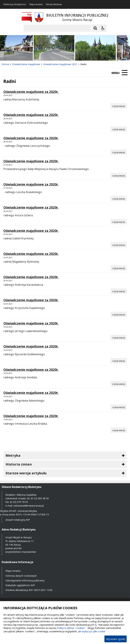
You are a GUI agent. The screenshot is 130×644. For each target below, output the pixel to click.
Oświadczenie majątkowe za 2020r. (31, 92)
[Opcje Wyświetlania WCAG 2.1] (103, 28)
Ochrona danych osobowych (21, 576)
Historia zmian (19, 464)
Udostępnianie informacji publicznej (25, 580)
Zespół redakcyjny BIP (18, 520)
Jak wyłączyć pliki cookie (92, 631)
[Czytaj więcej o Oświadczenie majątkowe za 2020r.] (119, 106)
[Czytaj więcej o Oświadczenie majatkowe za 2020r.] (119, 291)
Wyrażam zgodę (116, 639)
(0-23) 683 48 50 (40, 498)
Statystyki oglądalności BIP (20, 585)
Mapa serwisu (36, 4)
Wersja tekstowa (54, 4)
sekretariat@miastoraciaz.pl (29, 506)
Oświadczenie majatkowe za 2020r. (31, 277)
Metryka (13, 455)
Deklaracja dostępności (15, 4)
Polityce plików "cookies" (71, 628)
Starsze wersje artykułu (26, 473)
